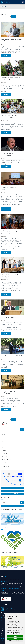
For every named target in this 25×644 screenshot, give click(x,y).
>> (15, 17)
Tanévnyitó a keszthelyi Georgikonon (9, 154)
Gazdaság (5, 454)
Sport (4, 448)
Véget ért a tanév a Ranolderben (12, 356)
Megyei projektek (12, 491)
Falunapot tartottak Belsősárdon (8, 392)
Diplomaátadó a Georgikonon (12, 317)
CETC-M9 (5, 462)
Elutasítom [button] (15, 639)
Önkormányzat (6, 442)
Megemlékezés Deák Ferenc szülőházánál (10, 79)
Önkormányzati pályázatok (13, 494)
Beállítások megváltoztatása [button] (15, 641)
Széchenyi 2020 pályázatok (12, 488)
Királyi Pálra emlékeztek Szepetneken (9, 232)
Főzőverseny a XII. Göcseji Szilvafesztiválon (10, 117)
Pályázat (4, 456)
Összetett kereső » (13, 506)
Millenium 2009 (6, 459)
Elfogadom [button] (15, 636)
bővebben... (6, 56)
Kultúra (4, 445)
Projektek (5, 451)
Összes (4, 439)
